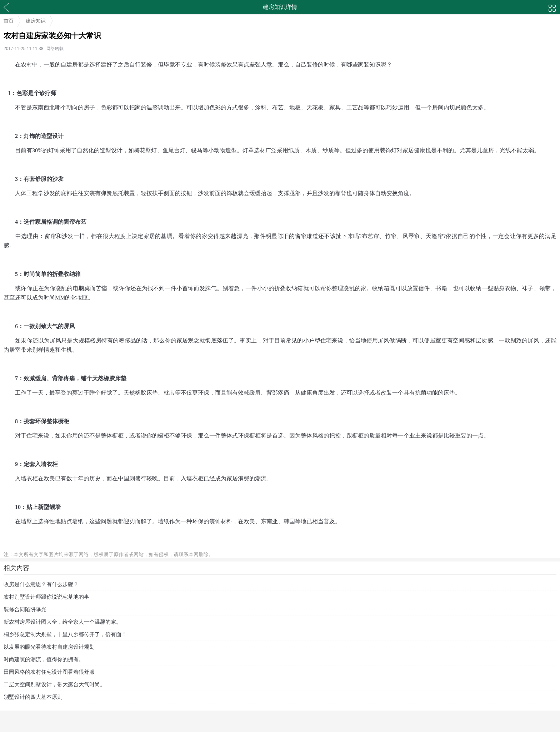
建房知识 (36, 21)
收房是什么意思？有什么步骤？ (41, 584)
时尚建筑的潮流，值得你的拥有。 (44, 659)
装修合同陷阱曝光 (25, 609)
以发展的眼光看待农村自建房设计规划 (49, 647)
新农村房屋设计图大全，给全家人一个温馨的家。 (62, 622)
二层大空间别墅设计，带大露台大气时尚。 (54, 684)
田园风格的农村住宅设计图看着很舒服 (49, 672)
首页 (9, 21)
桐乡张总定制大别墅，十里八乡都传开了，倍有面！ (65, 634)
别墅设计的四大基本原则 (33, 697)
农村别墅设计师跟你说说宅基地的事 (46, 597)
